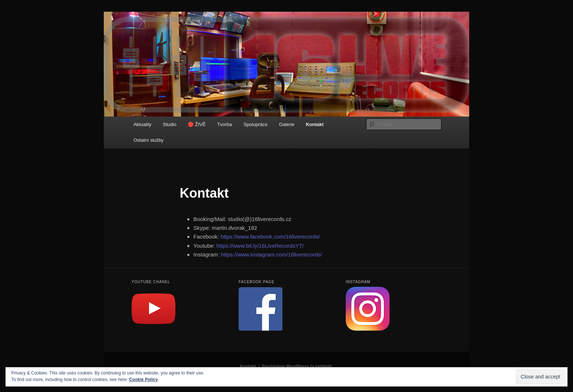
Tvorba (224, 124)
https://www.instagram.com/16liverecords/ (271, 254)
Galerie (286, 124)
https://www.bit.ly (260, 246)
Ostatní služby (148, 140)
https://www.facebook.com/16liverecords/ (270, 237)
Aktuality (142, 124)
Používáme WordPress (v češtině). (297, 366)
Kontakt (315, 124)
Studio (170, 124)
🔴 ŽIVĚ (197, 124)
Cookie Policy (143, 380)
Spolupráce (255, 124)
